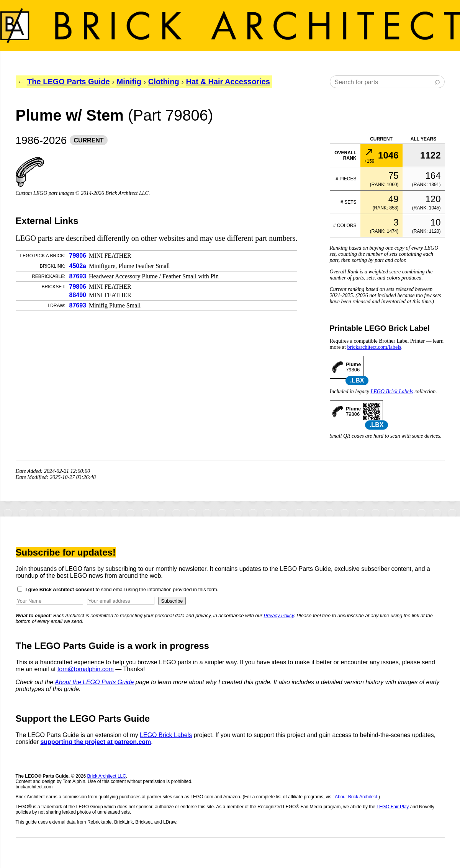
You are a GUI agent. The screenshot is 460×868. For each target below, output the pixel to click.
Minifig (129, 82)
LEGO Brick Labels (392, 391)
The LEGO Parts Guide (69, 82)
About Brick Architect (356, 797)
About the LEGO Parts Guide (94, 682)
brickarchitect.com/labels (374, 347)
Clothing (164, 82)
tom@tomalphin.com (86, 669)
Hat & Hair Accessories (228, 82)
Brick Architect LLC (107, 776)
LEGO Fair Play (393, 807)
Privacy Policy (279, 615)
